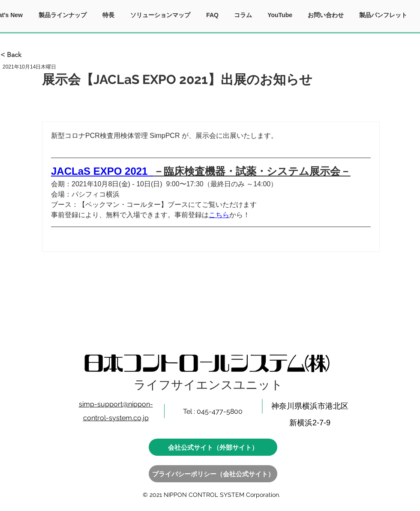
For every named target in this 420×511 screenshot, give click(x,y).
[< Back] (29, 55)
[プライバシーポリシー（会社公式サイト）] (213, 474)
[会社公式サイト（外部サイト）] (213, 447)
